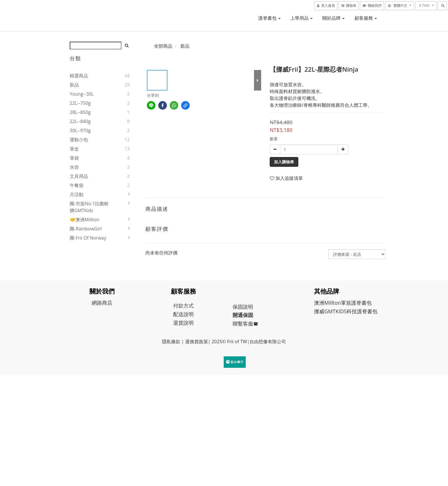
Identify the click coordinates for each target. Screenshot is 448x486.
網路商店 (102, 303)
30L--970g (80, 130)
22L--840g (80, 121)
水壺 (74, 167)
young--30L (82, 94)
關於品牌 (333, 18)
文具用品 (79, 176)
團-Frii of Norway (88, 238)
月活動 (77, 194)
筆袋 (74, 158)
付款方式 (183, 306)
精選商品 (79, 76)
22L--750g (80, 103)
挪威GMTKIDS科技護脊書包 (346, 311)
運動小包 (79, 140)
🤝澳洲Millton (85, 220)
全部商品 (163, 46)
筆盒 (74, 149)
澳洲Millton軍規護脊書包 (343, 303)
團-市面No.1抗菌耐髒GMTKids (89, 207)
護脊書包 (269, 18)
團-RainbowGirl (86, 229)
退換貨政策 (197, 342)
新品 (74, 85)
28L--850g (80, 112)
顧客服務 (366, 18)
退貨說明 (183, 323)
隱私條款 (171, 342)
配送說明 (183, 314)
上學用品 (301, 18)
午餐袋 (77, 185)
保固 (238, 307)
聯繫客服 (243, 324)
